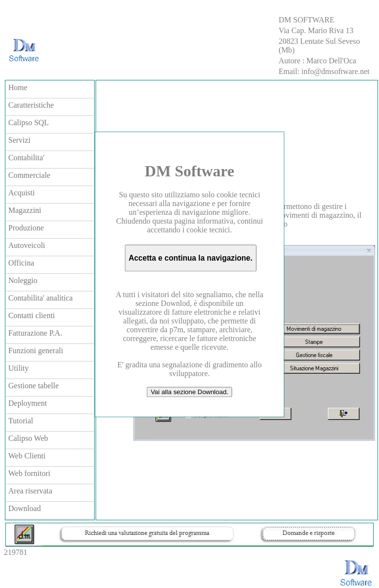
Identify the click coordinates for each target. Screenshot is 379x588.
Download (25, 508)
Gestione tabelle (34, 386)
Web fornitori (29, 473)
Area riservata (30, 491)
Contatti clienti (32, 315)
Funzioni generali (36, 351)
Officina (21, 263)
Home (18, 87)
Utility (19, 368)
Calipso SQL (29, 123)
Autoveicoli (27, 245)
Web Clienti (27, 456)
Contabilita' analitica (40, 298)
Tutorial (21, 421)
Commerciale (29, 175)
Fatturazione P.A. (35, 333)
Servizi (19, 140)
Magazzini (25, 210)
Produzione (26, 228)
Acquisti (21, 193)
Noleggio (23, 280)
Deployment (28, 403)
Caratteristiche (31, 105)
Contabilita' (26, 158)
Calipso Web (28, 438)
